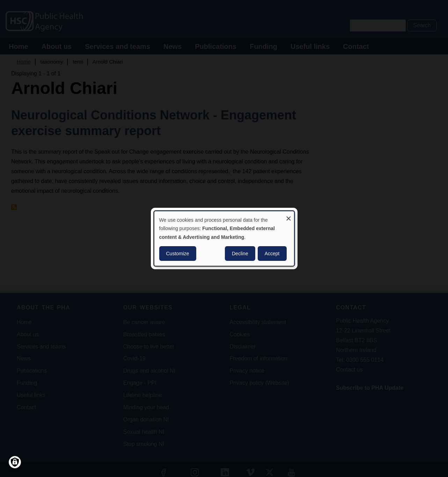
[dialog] (224, 239)
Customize (178, 254)
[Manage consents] (15, 462)
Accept (272, 254)
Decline (240, 254)
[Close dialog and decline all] (289, 216)
